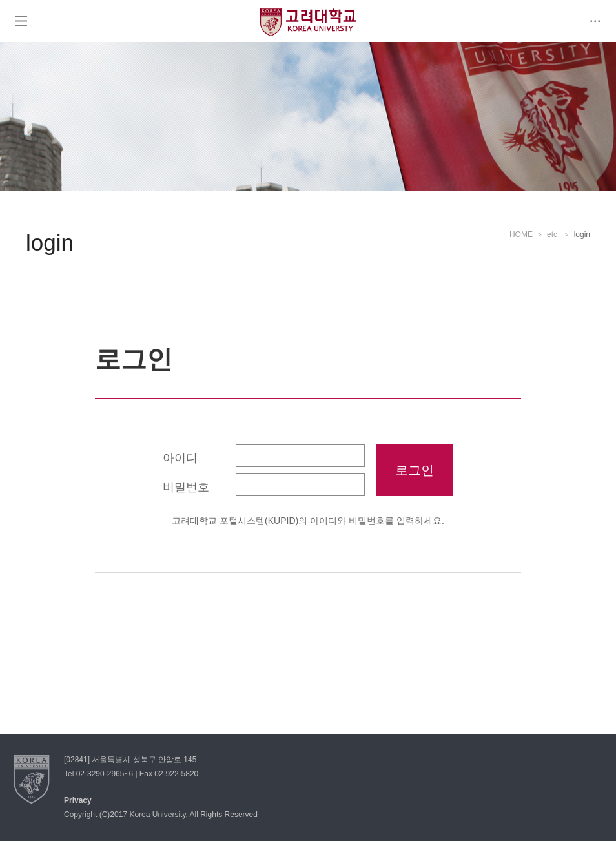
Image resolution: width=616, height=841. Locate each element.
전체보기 (21, 21)
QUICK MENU (595, 21)
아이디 (180, 458)
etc (553, 234)
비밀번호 (186, 487)
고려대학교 (308, 22)
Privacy (78, 800)
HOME (521, 234)
